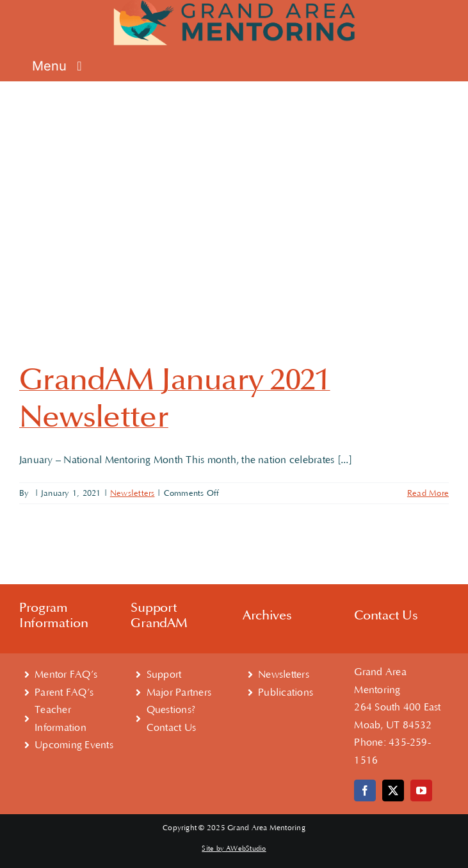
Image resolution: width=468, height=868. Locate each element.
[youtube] (421, 790)
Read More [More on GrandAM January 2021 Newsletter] (428, 493)
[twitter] (393, 790)
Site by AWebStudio (234, 849)
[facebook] (365, 790)
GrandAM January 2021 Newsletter (175, 398)
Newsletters (133, 493)
